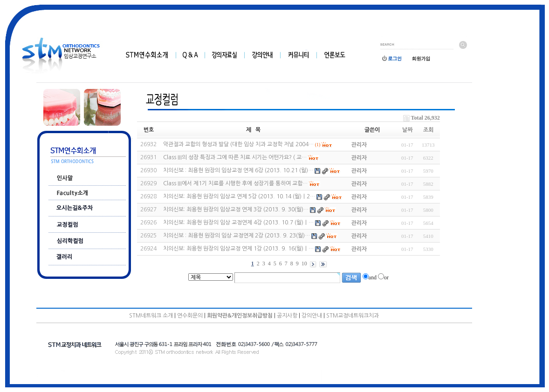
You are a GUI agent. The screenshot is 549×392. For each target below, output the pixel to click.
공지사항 (287, 316)
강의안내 (312, 316)
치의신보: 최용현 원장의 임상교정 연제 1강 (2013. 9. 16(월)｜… (238, 249)
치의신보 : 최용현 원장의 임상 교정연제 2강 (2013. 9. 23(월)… (237, 236)
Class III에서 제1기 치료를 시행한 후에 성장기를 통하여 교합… (235, 183)
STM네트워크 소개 (151, 316)
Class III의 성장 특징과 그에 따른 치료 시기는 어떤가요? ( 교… (235, 157)
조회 (428, 130)
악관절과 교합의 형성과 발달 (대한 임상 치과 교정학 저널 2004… (238, 144)
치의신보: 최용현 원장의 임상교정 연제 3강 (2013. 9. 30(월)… (236, 210)
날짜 (407, 130)
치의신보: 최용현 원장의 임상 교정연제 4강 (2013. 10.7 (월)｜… (238, 223)
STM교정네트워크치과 (353, 316)
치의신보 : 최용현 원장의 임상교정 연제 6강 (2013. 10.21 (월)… (238, 170)
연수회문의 (190, 316)
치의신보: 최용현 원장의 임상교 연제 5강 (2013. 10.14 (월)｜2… (239, 196)
